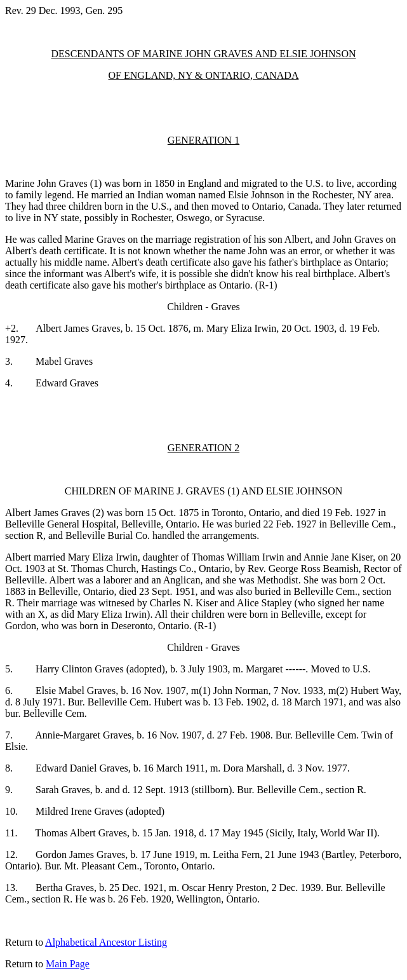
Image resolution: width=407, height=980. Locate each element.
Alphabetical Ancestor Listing (106, 942)
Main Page (68, 964)
